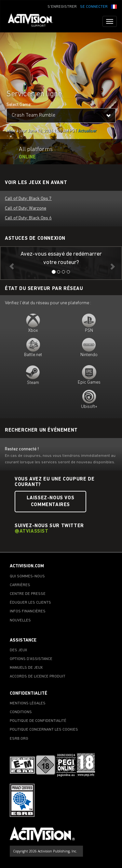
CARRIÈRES (20, 585)
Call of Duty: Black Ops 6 (28, 218)
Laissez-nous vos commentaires (51, 502)
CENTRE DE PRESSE (28, 594)
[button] (114, 6)
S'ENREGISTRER (62, 7)
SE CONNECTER (94, 7)
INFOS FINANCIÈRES (28, 611)
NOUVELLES (20, 620)
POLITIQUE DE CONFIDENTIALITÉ (38, 721)
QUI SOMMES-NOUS (27, 576)
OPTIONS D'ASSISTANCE (31, 659)
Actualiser (87, 131)
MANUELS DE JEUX (26, 668)
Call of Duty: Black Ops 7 (28, 199)
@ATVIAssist (32, 532)
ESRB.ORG (19, 739)
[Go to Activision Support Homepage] (34, 21)
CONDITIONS (21, 712)
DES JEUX (19, 650)
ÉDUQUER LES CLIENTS (30, 603)
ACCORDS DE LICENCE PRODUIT (38, 677)
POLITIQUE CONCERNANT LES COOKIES (44, 730)
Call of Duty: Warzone (26, 208)
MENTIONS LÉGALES (28, 703)
